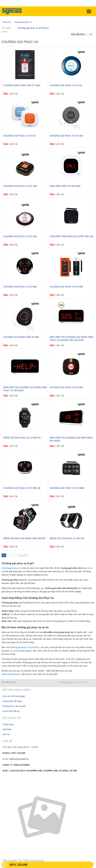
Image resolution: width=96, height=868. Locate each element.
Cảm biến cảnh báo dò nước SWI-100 (72, 236)
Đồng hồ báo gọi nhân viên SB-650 (24, 538)
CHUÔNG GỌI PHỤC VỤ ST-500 (66, 287)
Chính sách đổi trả (11, 711)
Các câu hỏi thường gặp (14, 696)
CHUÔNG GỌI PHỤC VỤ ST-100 (20, 186)
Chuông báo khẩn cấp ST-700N (22, 85)
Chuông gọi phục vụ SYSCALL (33, 28)
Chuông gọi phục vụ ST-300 (66, 136)
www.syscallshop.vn (12, 674)
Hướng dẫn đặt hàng (12, 701)
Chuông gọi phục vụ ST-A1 (66, 85)
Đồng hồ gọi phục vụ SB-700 (67, 538)
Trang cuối (23, 555)
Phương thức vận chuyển (14, 706)
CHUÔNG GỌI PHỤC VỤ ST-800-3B (22, 488)
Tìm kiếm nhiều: (9, 682)
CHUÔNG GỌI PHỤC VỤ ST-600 (20, 287)
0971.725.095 (18, 865)
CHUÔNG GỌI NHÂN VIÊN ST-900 (21, 337)
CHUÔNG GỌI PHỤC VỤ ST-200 (20, 236)
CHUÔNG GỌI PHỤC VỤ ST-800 (66, 387)
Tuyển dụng (8, 724)
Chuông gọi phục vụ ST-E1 (20, 136)
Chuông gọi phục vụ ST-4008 (67, 488)
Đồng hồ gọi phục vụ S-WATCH (22, 438)
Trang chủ (7, 22)
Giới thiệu (7, 729)
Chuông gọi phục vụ (23, 22)
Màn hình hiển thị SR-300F (65, 186)
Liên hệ (6, 734)
